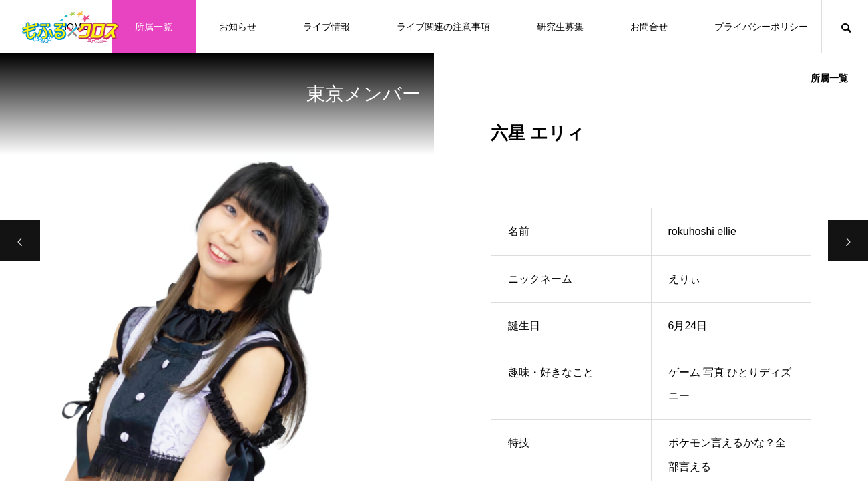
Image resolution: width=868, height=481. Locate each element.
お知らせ (238, 27)
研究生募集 (560, 27)
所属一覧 (154, 27)
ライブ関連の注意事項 (443, 27)
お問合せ (649, 27)
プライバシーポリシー (761, 27)
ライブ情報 (327, 27)
